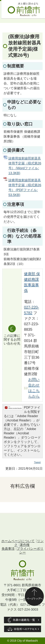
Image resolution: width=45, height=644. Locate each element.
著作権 (25, 545)
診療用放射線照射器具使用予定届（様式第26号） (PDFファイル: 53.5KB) (25, 187)
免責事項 (8, 549)
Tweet (37, 462)
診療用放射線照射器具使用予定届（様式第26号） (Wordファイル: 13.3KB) (25, 166)
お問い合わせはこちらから (34, 388)
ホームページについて (18, 541)
